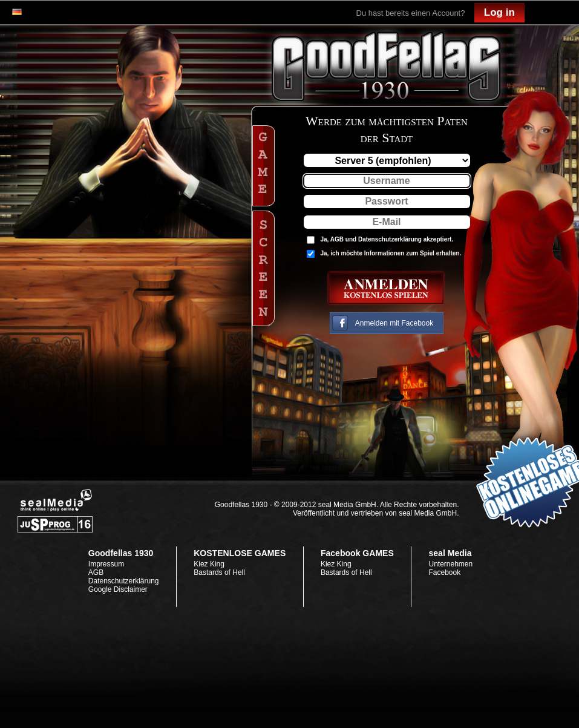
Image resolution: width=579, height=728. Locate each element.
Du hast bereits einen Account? (411, 13)
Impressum (106, 564)
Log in (499, 12)
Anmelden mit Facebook (394, 323)
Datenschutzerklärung (390, 239)
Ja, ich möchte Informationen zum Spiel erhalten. (391, 253)
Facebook (444, 572)
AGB (337, 239)
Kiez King (209, 564)
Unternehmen (450, 564)
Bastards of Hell (219, 572)
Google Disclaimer (118, 589)
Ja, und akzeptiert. (387, 239)
